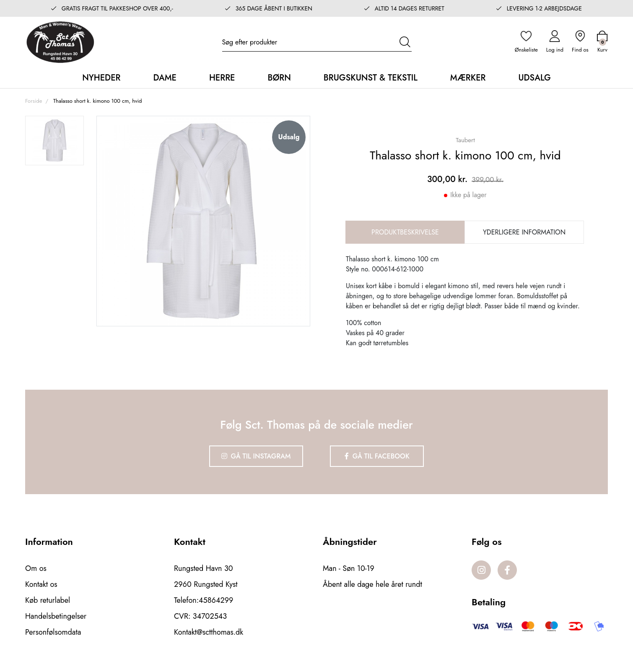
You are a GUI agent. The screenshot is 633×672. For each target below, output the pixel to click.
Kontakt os (41, 584)
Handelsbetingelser (56, 616)
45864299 (216, 600)
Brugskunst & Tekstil (371, 78)
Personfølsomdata (53, 632)
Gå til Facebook (377, 456)
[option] (54, 141)
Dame (165, 78)
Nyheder (101, 78)
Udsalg (534, 78)
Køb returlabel (48, 600)
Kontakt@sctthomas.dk (209, 632)
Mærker (468, 78)
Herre (222, 78)
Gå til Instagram (256, 456)
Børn (279, 78)
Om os (36, 568)
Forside (34, 101)
